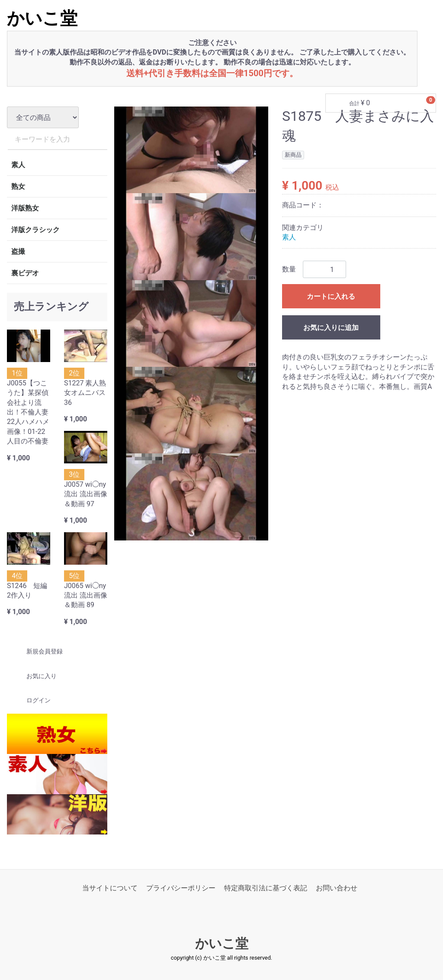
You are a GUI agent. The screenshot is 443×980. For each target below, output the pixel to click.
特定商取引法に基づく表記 (266, 888)
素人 (18, 165)
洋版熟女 (25, 208)
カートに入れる (331, 297)
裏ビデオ (25, 273)
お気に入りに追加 (331, 328)
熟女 (18, 186)
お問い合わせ (337, 888)
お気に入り (34, 676)
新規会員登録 (37, 652)
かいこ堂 (42, 18)
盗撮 (18, 251)
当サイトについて (110, 888)
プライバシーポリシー (181, 888)
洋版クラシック (35, 230)
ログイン (31, 701)
